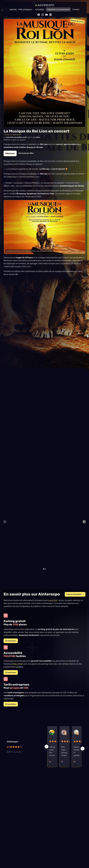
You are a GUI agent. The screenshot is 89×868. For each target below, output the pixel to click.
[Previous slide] (5, 522)
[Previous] (47, 747)
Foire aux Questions (74, 594)
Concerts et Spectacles (12, 135)
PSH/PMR (18, 664)
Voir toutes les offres (26, 153)
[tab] (44, 569)
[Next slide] (84, 522)
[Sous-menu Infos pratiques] (33, 9)
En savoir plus (11, 641)
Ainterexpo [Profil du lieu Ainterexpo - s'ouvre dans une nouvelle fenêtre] (12, 742)
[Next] (83, 749)
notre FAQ (53, 600)
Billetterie (10, 153)
